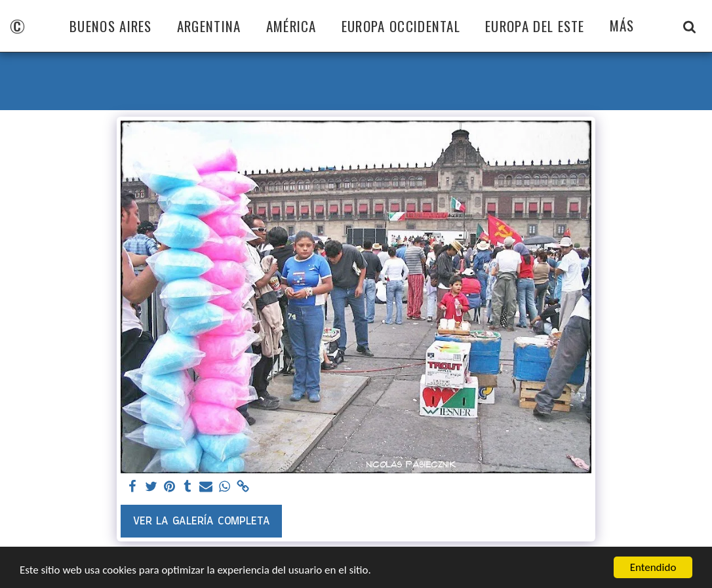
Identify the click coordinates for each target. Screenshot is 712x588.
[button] (689, 26)
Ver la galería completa (202, 521)
